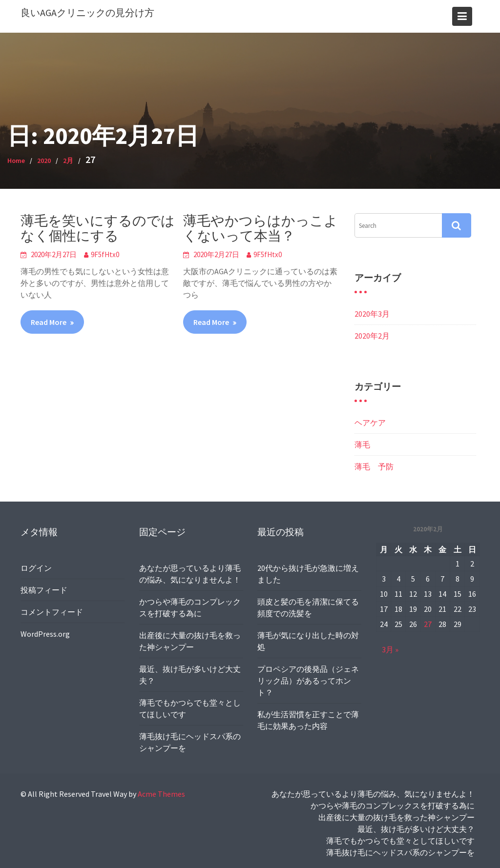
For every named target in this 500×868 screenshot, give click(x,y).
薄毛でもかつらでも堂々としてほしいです (400, 841)
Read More (49, 322)
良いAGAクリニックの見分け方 (87, 12)
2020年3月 (372, 314)
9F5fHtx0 (105, 254)
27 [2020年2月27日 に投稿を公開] (427, 620)
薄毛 (362, 444)
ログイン (40, 569)
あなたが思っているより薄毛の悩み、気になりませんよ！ (373, 794)
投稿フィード (47, 589)
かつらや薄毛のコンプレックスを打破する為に (393, 806)
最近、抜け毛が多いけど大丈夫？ (416, 829)
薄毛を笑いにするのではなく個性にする (98, 228)
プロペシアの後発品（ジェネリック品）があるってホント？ (308, 676)
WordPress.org (48, 629)
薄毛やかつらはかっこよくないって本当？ (260, 228)
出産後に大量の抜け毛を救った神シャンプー (396, 817)
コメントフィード (54, 609)
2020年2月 (372, 336)
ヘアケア (370, 423)
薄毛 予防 (374, 466)
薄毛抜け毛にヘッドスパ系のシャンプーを (400, 852)
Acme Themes (161, 794)
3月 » (393, 644)
